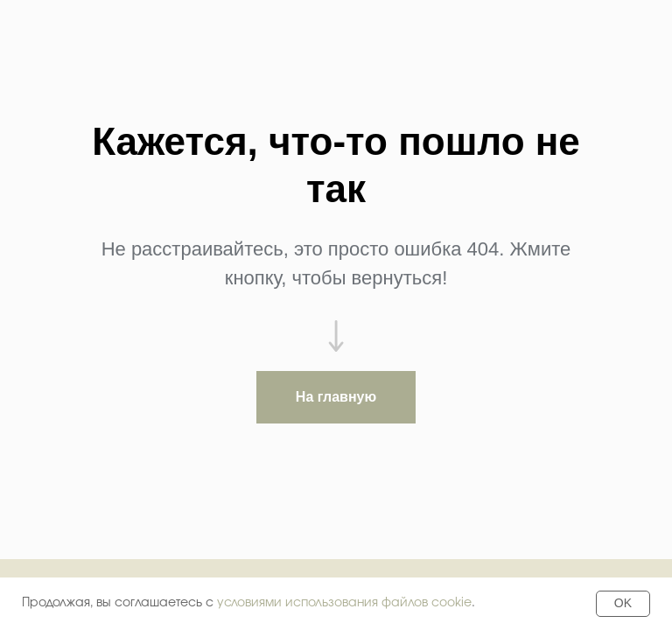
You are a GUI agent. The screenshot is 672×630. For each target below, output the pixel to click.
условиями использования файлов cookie (344, 603)
